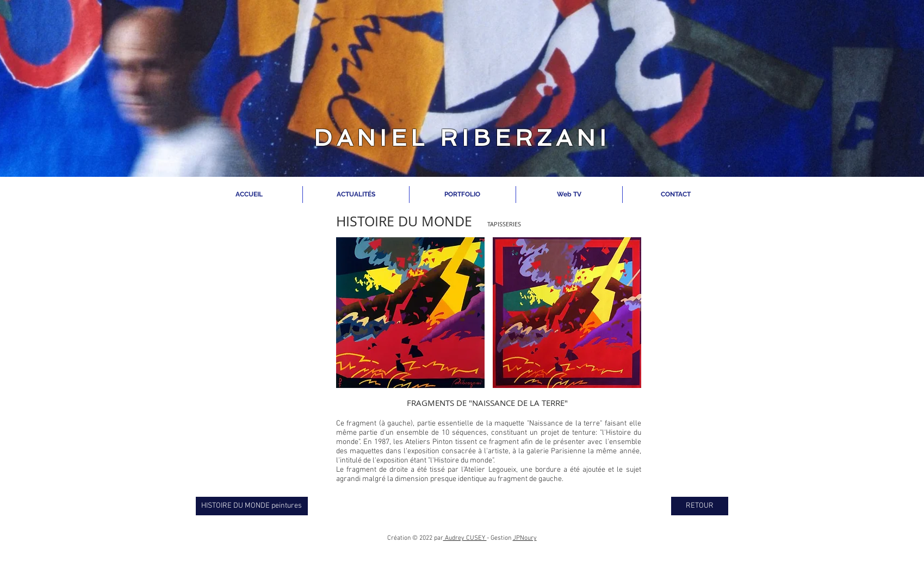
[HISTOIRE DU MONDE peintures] (252, 506)
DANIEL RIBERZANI (462, 138)
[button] (410, 313)
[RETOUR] (700, 506)
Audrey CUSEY (465, 538)
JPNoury (525, 538)
